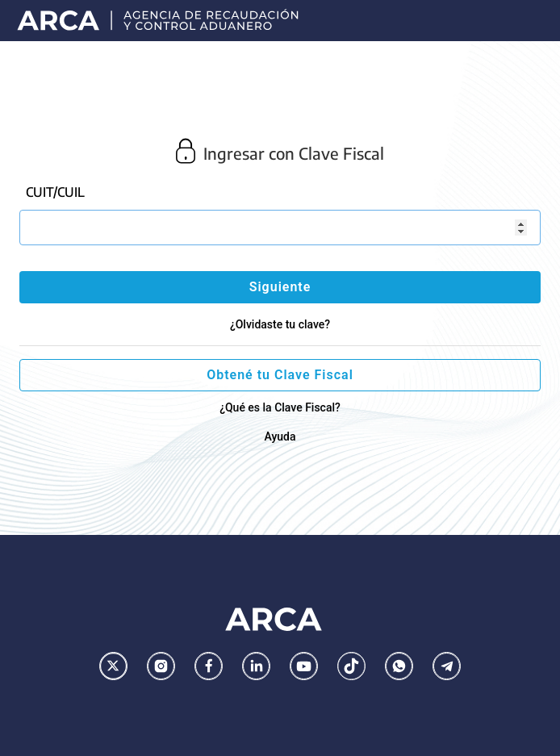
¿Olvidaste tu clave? (280, 324)
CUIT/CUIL (55, 192)
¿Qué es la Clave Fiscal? (280, 407)
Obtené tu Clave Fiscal (280, 375)
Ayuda (280, 436)
